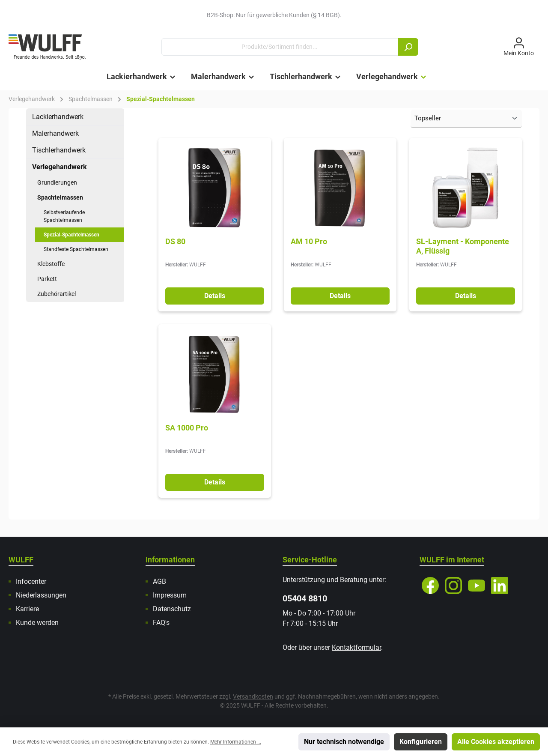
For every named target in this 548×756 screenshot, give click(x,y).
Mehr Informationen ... (236, 742)
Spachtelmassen (60, 197)
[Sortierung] (466, 119)
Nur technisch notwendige (344, 742)
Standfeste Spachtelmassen (76, 249)
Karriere (27, 609)
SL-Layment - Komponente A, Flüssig (463, 246)
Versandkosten (253, 696)
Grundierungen (57, 182)
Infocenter (31, 581)
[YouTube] (477, 586)
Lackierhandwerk (58, 117)
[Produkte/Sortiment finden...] (280, 47)
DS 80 (175, 241)
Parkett (47, 279)
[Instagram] (453, 586)
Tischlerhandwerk (59, 150)
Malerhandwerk (55, 133)
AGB (159, 581)
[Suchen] (408, 47)
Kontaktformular (356, 647)
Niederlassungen (41, 595)
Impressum (170, 595)
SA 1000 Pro (187, 428)
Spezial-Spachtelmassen (71, 235)
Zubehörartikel (57, 294)
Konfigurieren (421, 742)
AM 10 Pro (309, 241)
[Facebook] (430, 586)
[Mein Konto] (519, 47)
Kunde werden (37, 623)
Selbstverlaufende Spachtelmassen (64, 216)
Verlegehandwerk (60, 167)
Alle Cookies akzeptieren (496, 742)
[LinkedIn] (500, 586)
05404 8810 (305, 598)
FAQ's (161, 623)
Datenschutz (172, 609)
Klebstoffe (51, 264)
